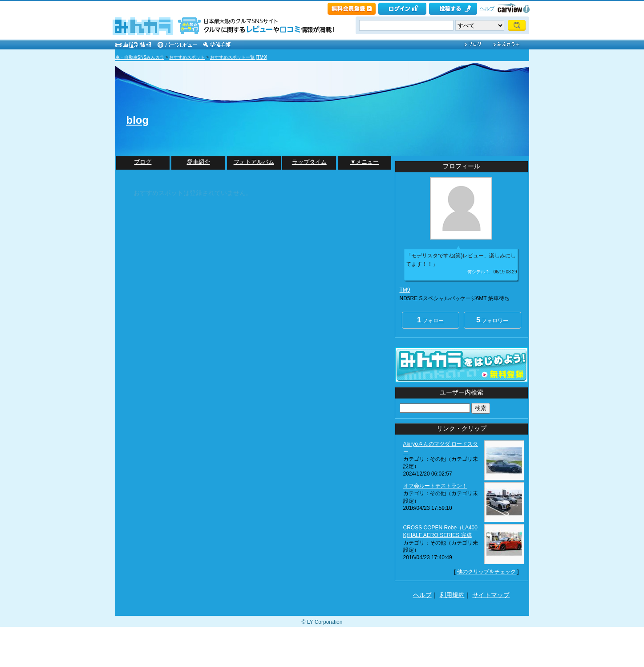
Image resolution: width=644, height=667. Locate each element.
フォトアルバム (254, 162)
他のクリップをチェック (486, 572)
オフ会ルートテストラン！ (435, 486)
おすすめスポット (187, 57)
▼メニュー (365, 162)
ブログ (143, 162)
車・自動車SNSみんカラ (140, 57)
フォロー (430, 320)
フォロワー (492, 320)
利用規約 (452, 595)
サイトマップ (491, 595)
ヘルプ (487, 8)
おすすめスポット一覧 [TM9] (239, 57)
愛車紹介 (198, 162)
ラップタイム (309, 162)
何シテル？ (478, 272)
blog (138, 120)
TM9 (405, 290)
